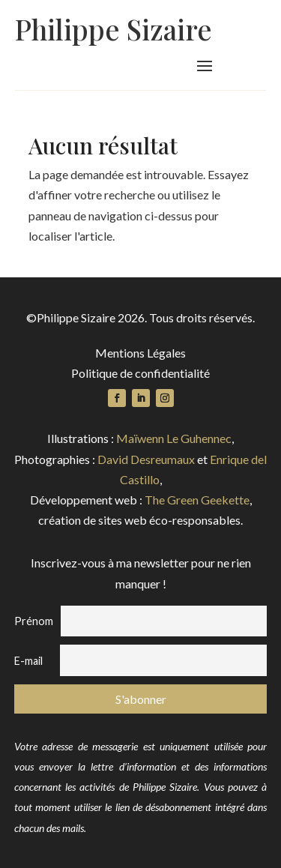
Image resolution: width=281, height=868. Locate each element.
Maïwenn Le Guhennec (174, 438)
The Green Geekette (197, 500)
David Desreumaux (146, 459)
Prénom (34, 621)
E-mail (28, 661)
